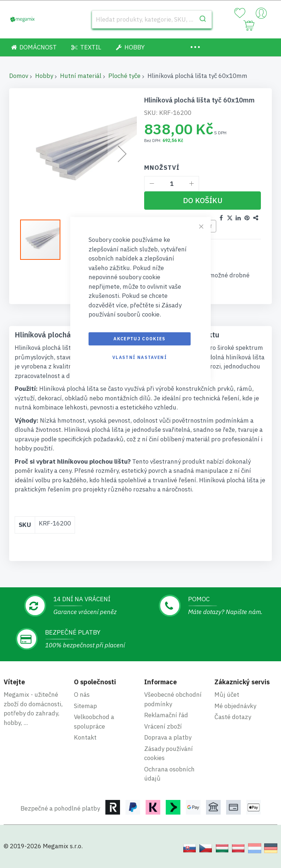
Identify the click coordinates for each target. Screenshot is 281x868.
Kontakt (85, 737)
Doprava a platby (168, 737)
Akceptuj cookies (140, 339)
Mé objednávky (235, 706)
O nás (82, 695)
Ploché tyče (124, 76)
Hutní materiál (81, 76)
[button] (44, 240)
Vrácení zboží (163, 726)
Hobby (44, 76)
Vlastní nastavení (140, 357)
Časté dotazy (233, 717)
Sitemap (85, 706)
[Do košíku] (203, 201)
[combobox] (152, 19)
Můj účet (227, 695)
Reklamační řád (166, 715)
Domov (19, 76)
